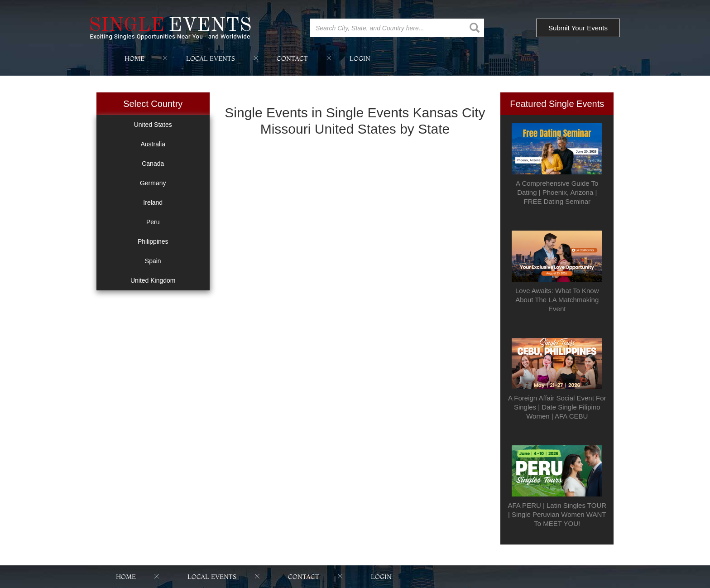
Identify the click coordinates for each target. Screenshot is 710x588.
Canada (153, 164)
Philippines (153, 241)
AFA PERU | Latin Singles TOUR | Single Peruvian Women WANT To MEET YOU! (557, 514)
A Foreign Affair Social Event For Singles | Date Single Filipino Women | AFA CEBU (557, 407)
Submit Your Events (578, 28)
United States (153, 125)
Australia (153, 144)
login (360, 58)
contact (292, 58)
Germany (153, 183)
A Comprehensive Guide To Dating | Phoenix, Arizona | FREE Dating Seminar (557, 192)
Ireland (153, 202)
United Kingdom (153, 280)
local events (211, 58)
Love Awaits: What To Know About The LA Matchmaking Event (557, 300)
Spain (153, 261)
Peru (153, 222)
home (134, 58)
